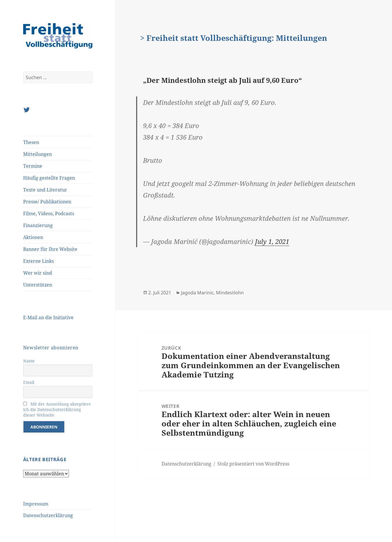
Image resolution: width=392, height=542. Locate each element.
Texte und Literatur (45, 190)
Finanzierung (38, 225)
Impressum (36, 504)
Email (29, 382)
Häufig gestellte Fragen (49, 178)
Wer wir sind (38, 273)
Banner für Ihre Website (50, 249)
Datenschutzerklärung (48, 515)
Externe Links (39, 261)
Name (29, 361)
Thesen (31, 142)
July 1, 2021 (272, 241)
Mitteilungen (37, 154)
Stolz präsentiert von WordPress (253, 464)
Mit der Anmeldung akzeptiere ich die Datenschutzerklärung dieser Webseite (57, 409)
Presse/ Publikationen (47, 202)
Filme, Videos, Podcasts (49, 213)
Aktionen (33, 237)
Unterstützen (38, 285)
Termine (33, 166)
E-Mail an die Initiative (48, 317)
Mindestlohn (230, 293)
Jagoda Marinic (197, 293)
